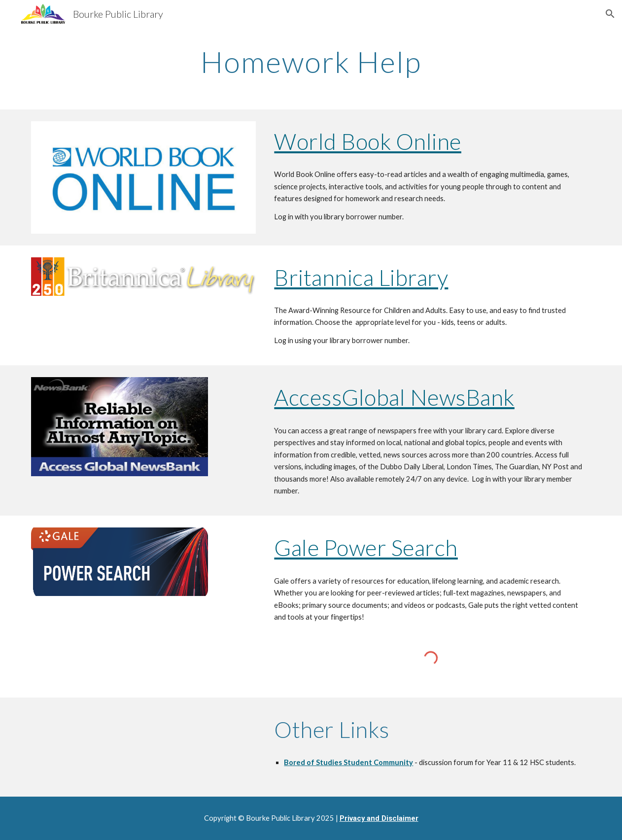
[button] (610, 14)
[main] (311, 62)
